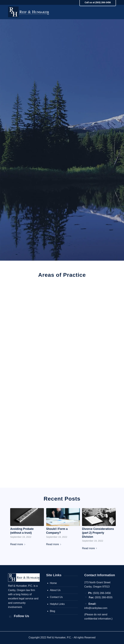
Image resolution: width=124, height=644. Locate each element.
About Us (55, 590)
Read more (18, 544)
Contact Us (56, 597)
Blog (52, 611)
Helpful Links (57, 604)
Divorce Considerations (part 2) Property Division (98, 533)
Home (53, 583)
